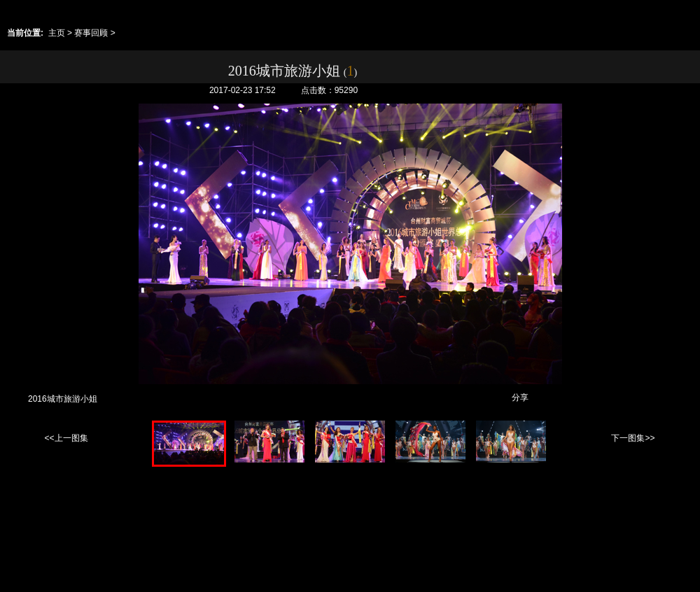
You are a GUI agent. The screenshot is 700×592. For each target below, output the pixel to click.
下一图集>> (633, 438)
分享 (520, 397)
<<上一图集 (66, 438)
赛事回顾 (91, 33)
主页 (57, 33)
